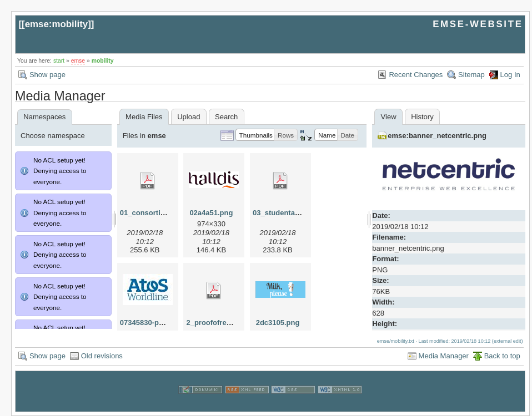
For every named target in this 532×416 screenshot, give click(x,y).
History (422, 117)
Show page (47, 75)
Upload (189, 117)
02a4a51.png (211, 213)
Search (226, 117)
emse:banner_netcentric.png (437, 136)
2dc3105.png (278, 323)
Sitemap (471, 75)
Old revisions (102, 356)
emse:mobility (57, 24)
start (59, 61)
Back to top (502, 356)
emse (78, 61)
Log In (510, 75)
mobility (103, 61)
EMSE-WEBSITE (478, 24)
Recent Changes (416, 75)
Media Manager (444, 356)
